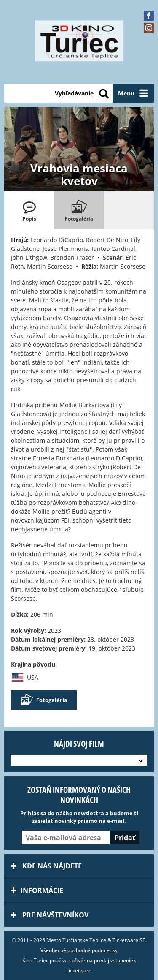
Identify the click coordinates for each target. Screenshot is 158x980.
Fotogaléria (44, 700)
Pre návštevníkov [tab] (50, 915)
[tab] (29, 210)
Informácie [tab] (37, 890)
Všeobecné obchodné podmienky (79, 950)
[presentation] (29, 210)
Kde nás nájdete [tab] (46, 866)
